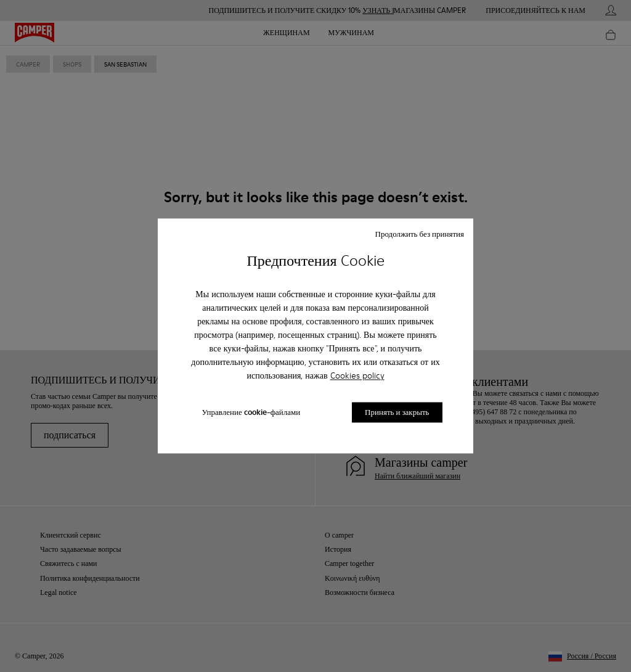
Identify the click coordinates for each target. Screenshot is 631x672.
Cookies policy (357, 375)
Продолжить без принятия (420, 234)
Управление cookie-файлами (251, 412)
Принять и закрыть (397, 412)
